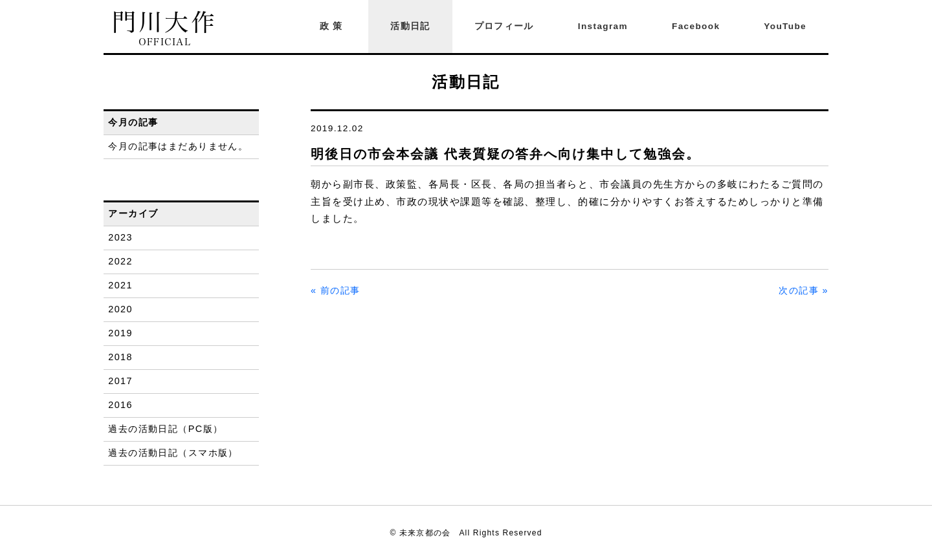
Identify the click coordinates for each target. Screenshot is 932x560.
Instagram (603, 26)
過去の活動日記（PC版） (165, 429)
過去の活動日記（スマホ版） (173, 453)
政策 (333, 26)
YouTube (785, 26)
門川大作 (165, 29)
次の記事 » (804, 290)
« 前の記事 (336, 290)
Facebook (696, 26)
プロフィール (504, 26)
